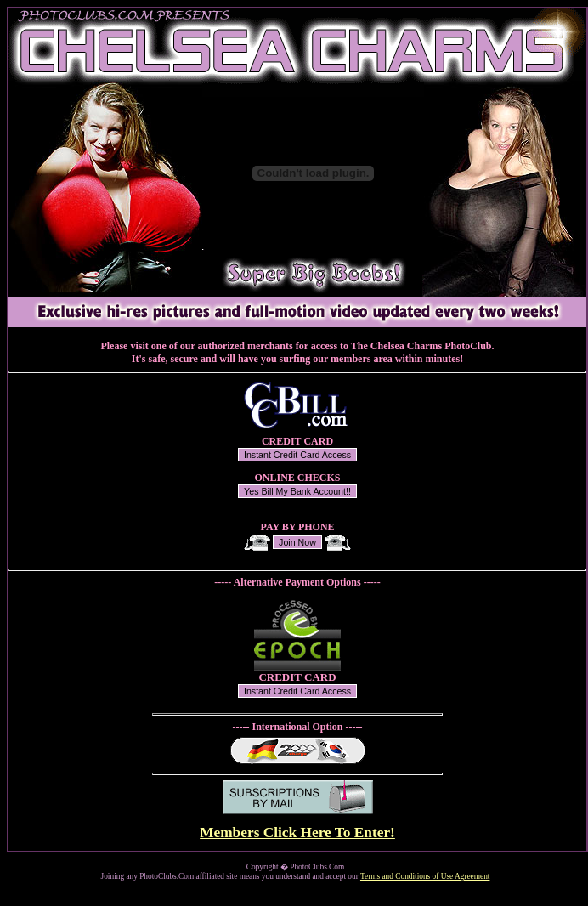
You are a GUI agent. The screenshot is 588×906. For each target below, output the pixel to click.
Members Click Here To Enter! (297, 832)
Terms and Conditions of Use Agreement (425, 876)
